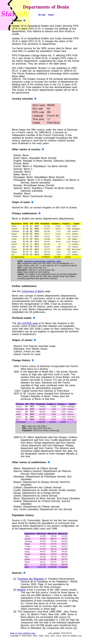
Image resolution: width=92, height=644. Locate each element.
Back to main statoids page (23, 639)
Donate (51, 15)
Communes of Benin (33, 295)
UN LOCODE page (28, 327)
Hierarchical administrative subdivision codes (42, 265)
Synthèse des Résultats (31, 585)
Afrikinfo (21, 596)
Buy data (42, 15)
